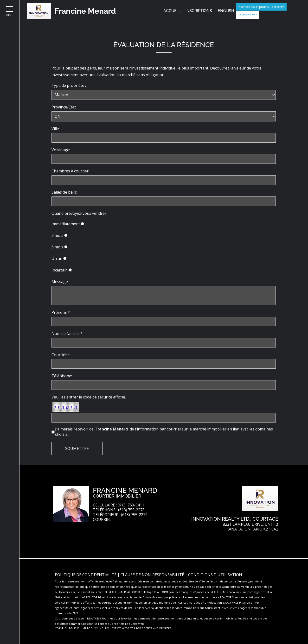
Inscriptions (199, 11)
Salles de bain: (64, 192)
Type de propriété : (69, 85)
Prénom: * (61, 312)
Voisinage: (61, 150)
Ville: (56, 129)
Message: (60, 282)
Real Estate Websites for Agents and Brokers (138, 628)
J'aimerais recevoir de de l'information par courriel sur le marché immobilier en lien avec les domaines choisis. (164, 432)
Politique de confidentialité (86, 575)
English (226, 11)
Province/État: (64, 107)
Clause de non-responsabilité (153, 575)
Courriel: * (61, 355)
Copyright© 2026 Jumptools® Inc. (79, 628)
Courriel (102, 520)
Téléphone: (62, 376)
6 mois (57, 247)
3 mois (57, 235)
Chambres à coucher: (70, 171)
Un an (57, 259)
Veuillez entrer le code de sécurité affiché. (89, 397)
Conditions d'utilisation (215, 575)
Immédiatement (66, 224)
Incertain (60, 270)
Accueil (172, 11)
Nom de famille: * (67, 334)
